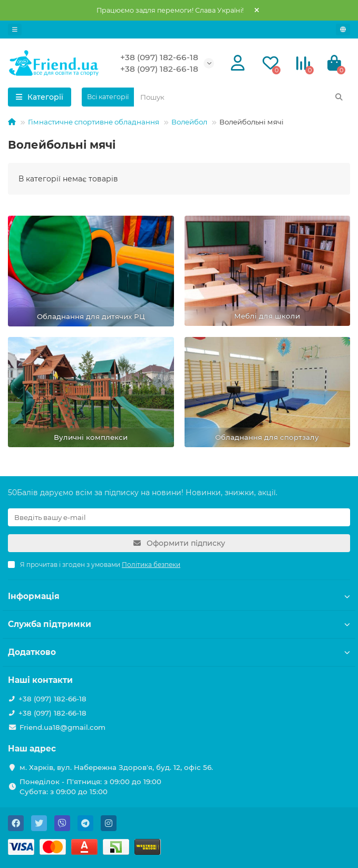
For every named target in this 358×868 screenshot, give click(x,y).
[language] (343, 30)
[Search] (242, 97)
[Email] (179, 517)
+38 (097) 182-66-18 (159, 57)
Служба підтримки (179, 624)
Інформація (179, 596)
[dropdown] (15, 30)
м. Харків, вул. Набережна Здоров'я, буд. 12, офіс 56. (116, 767)
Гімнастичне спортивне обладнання (94, 122)
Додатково (179, 652)
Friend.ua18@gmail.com (62, 727)
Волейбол (189, 122)
